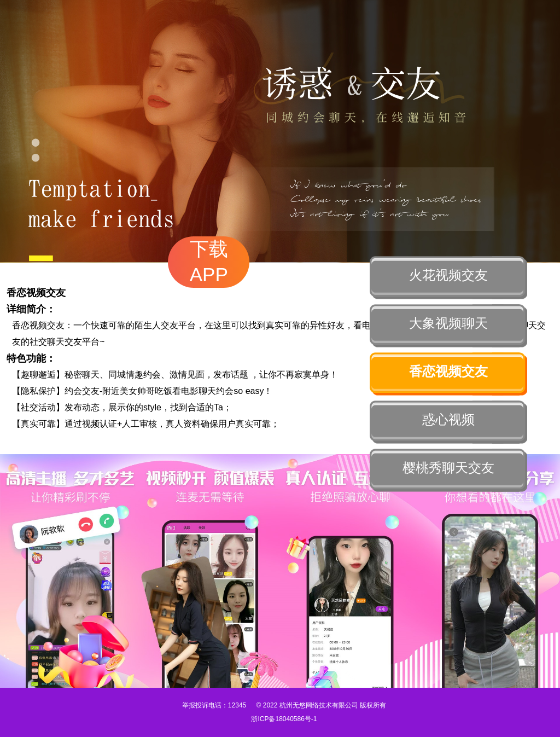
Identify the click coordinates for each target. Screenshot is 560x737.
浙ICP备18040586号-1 (284, 719)
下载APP (209, 262)
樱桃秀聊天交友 (448, 468)
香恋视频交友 (448, 371)
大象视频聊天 (448, 323)
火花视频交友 (448, 275)
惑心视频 (448, 419)
